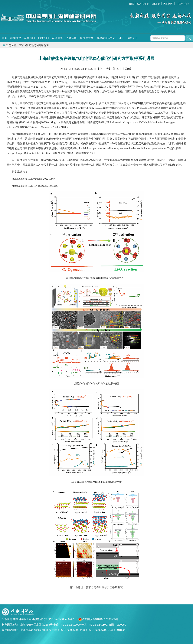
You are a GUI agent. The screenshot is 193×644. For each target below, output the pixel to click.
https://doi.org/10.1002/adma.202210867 (33, 179)
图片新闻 (43, 45)
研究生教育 (87, 38)
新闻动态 (31, 45)
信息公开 (132, 38)
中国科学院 (182, 4)
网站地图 (168, 4)
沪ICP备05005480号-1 (62, 619)
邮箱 (132, 4)
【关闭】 (127, 69)
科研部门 (30, 38)
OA (139, 4)
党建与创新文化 (106, 38)
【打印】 (117, 69)
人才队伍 (71, 38)
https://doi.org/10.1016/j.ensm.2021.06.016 (35, 186)
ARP (146, 4)
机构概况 (16, 38)
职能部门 (44, 38)
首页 (4, 38)
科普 (121, 38)
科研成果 (57, 38)
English (156, 4)
